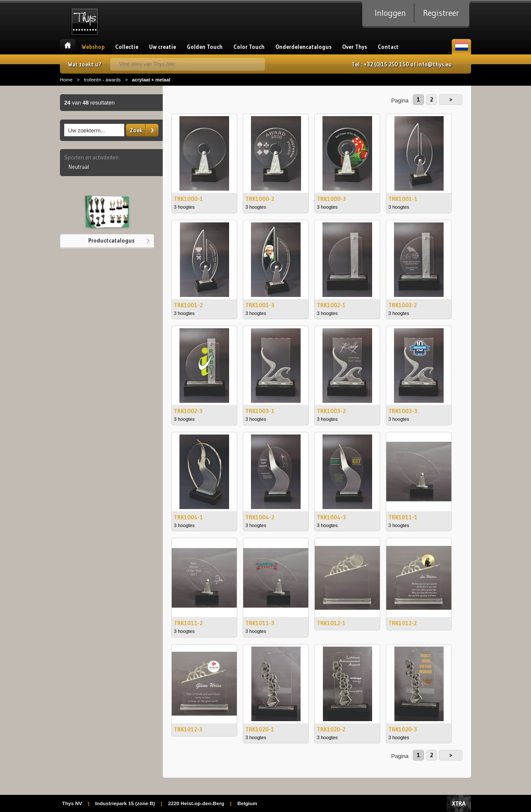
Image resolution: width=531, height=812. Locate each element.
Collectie (127, 47)
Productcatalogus (111, 240)
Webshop (93, 47)
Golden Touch (205, 47)
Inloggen (390, 13)
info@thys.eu (434, 64)
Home (68, 47)
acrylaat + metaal (151, 80)
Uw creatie (163, 47)
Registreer (441, 13)
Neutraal (79, 167)
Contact (388, 47)
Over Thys (355, 47)
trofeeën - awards (102, 80)
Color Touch (249, 47)
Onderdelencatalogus (303, 47)
